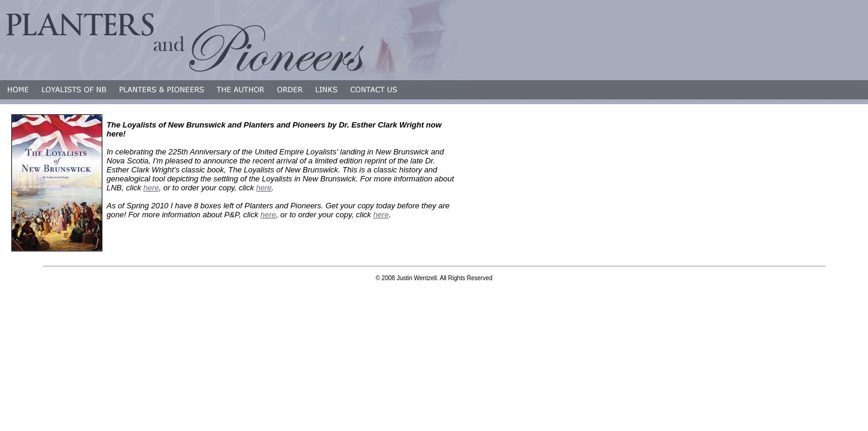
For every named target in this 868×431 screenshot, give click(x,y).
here (151, 188)
